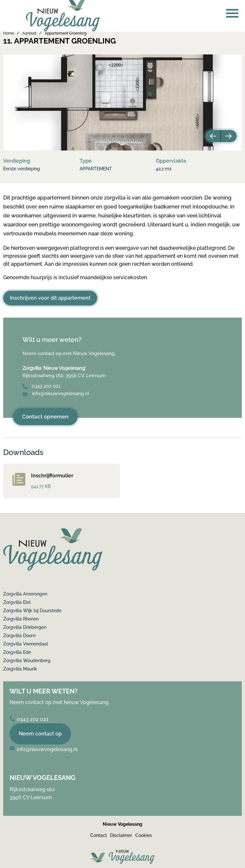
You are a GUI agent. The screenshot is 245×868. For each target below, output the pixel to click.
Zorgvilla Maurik (20, 669)
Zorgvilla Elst (17, 602)
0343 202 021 (41, 386)
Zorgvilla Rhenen (21, 619)
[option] (122, 102)
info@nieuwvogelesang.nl (56, 393)
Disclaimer (121, 835)
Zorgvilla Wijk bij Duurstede (32, 611)
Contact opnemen (45, 417)
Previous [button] (212, 136)
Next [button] (230, 136)
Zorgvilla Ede (17, 652)
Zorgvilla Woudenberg (27, 661)
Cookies (144, 835)
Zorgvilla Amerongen (25, 594)
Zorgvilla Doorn (19, 636)
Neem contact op (40, 734)
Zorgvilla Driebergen (25, 627)
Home (9, 33)
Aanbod (29, 33)
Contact (99, 835)
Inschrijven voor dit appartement (50, 298)
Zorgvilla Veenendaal (26, 644)
